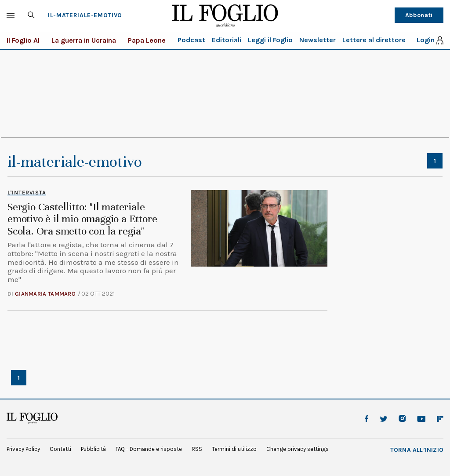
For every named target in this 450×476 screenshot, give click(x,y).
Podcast (191, 40)
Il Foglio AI (23, 40)
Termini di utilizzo (234, 449)
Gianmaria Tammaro (45, 294)
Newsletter (318, 40)
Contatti (60, 449)
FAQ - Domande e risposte (149, 449)
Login (426, 40)
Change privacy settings (298, 449)
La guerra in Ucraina (84, 40)
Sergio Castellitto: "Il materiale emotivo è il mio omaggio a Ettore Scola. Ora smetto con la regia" (82, 219)
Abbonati (419, 15)
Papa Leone (147, 40)
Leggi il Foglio (270, 40)
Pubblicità (93, 449)
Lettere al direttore (374, 40)
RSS (197, 449)
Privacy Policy (23, 449)
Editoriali (227, 40)
